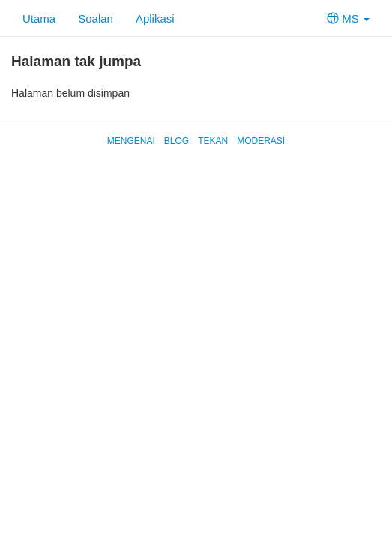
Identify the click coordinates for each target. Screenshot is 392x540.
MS (348, 18)
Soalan (96, 18)
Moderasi (261, 141)
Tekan (213, 141)
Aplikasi (155, 18)
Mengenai (131, 141)
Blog (177, 141)
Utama (39, 18)
